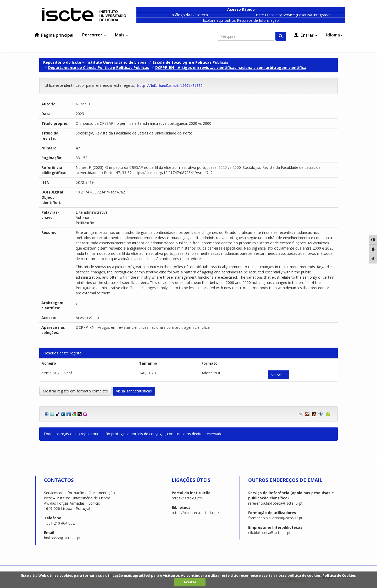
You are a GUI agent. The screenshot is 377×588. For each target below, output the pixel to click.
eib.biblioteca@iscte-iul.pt (269, 533)
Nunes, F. (84, 104)
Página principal (54, 35)
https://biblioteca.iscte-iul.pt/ (195, 513)
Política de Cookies (339, 575)
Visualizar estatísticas (134, 391)
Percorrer (94, 35)
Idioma (334, 35)
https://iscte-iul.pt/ (187, 498)
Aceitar (190, 582)
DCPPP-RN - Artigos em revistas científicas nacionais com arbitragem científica (231, 68)
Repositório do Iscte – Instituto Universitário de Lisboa (95, 62)
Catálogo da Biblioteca (189, 15)
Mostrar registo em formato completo (75, 391)
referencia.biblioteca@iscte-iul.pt (275, 503)
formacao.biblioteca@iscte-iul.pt (275, 518)
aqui (220, 20)
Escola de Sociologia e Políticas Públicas (190, 62)
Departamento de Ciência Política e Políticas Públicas (99, 68)
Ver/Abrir (279, 375)
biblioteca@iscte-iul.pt (62, 538)
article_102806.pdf (57, 373)
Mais (121, 35)
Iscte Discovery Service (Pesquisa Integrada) (293, 15)
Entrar (306, 35)
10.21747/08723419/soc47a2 (100, 192)
